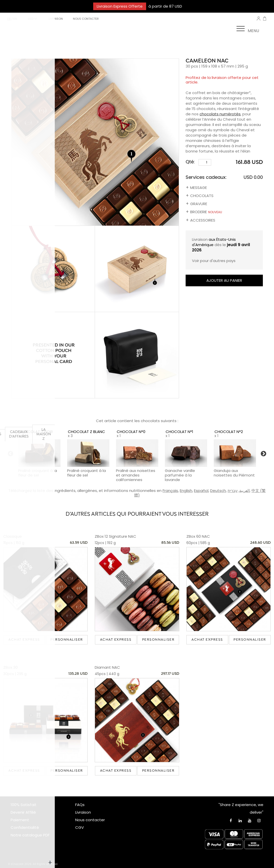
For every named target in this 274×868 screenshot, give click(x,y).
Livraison (83, 812)
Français (170, 491)
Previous (11, 454)
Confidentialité (25, 827)
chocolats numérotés (220, 114)
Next (263, 454)
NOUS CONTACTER (86, 19)
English (186, 491)
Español (201, 491)
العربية (244, 491)
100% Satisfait (24, 805)
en (15, 19)
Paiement (20, 820)
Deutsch (218, 491)
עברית (233, 491)
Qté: (198, 162)
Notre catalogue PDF (30, 835)
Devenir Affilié (23, 812)
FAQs (80, 805)
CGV (80, 827)
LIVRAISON (56, 19)
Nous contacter (90, 820)
